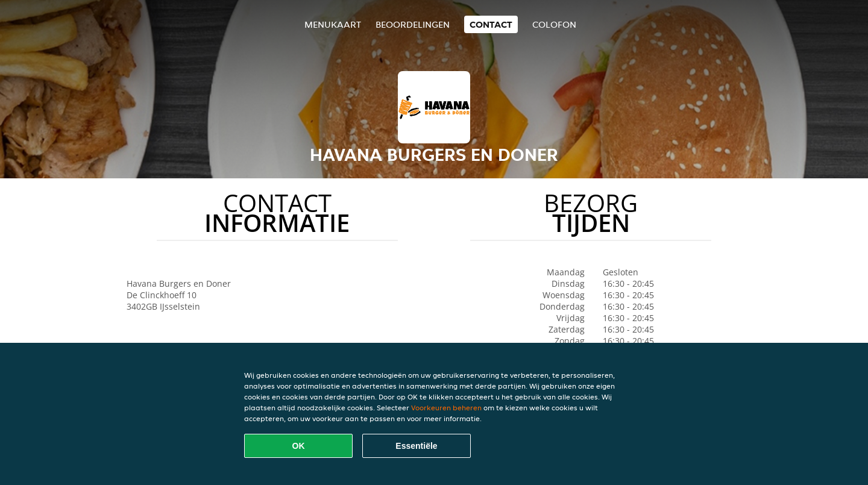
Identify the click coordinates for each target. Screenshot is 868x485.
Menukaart (333, 24)
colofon (554, 24)
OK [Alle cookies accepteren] (299, 446)
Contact (491, 24)
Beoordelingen (413, 24)
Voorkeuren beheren (446, 408)
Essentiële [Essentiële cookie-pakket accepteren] (416, 446)
